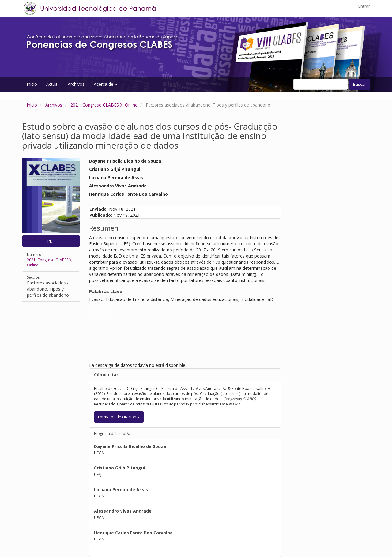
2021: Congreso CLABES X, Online (104, 105)
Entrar (364, 6)
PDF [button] (51, 241)
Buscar (360, 84)
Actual (52, 84)
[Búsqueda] (321, 84)
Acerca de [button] (106, 84)
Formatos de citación (119, 417)
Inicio (32, 84)
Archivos (76, 84)
